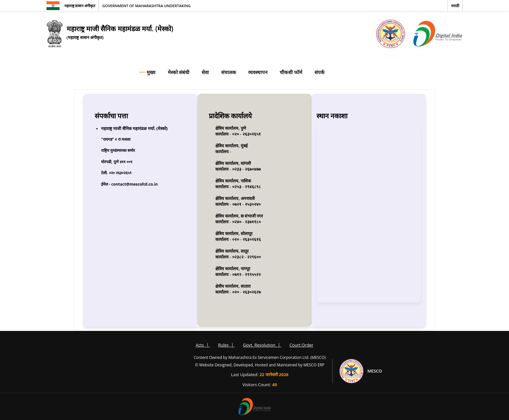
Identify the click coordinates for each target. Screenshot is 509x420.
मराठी (455, 6)
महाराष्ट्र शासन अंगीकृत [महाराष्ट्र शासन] (80, 6)
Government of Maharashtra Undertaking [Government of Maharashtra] (146, 6)
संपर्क (320, 72)
